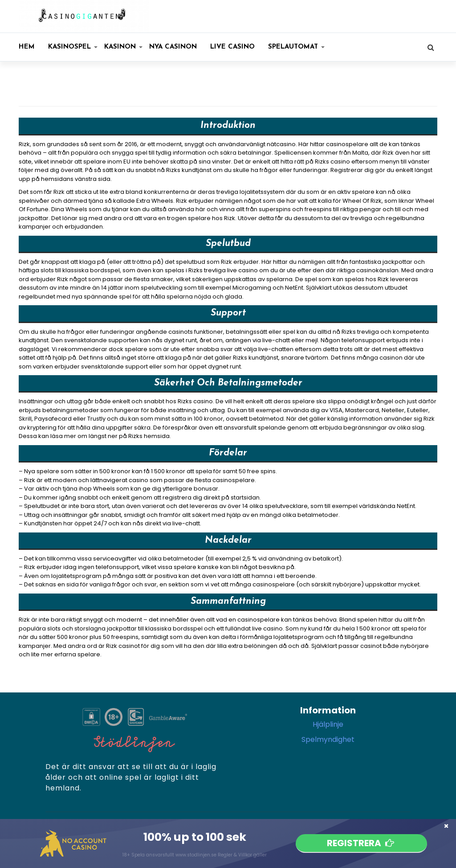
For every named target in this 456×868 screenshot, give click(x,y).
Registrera (361, 843)
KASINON (123, 47)
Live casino (232, 47)
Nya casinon (173, 47)
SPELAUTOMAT (296, 47)
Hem (27, 47)
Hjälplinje (328, 724)
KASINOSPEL (73, 47)
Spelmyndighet (328, 739)
